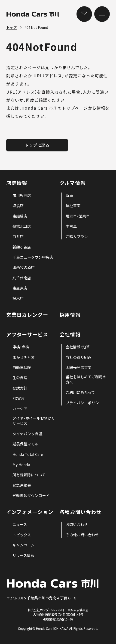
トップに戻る (37, 145)
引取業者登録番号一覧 (58, 619)
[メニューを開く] (102, 14)
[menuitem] (22, 195)
